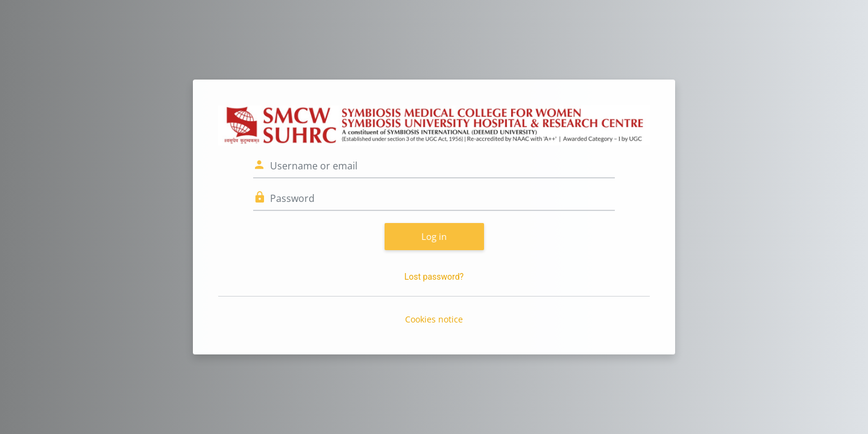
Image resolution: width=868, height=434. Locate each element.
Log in (434, 236)
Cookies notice (434, 319)
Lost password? (434, 277)
